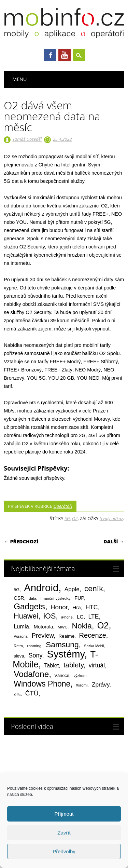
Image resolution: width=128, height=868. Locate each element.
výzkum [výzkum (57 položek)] (80, 676)
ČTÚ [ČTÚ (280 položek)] (32, 693)
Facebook (50, 55)
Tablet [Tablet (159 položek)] (51, 665)
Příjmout (64, 814)
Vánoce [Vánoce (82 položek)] (62, 675)
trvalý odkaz (111, 518)
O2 (75, 518)
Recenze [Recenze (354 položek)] (92, 635)
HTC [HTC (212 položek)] (91, 607)
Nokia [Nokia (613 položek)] (82, 626)
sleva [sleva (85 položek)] (19, 656)
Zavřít (64, 833)
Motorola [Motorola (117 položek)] (44, 627)
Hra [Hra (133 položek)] (77, 607)
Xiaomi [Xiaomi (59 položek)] (82, 685)
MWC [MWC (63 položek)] (63, 627)
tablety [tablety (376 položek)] (74, 665)
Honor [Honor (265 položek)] (59, 607)
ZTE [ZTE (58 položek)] (17, 694)
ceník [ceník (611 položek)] (94, 588)
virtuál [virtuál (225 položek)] (97, 665)
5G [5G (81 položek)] (17, 590)
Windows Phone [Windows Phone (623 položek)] (42, 684)
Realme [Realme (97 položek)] (66, 636)
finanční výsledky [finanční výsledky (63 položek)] (55, 598)
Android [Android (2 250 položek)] (41, 588)
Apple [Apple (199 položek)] (72, 589)
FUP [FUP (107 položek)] (79, 598)
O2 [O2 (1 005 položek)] (103, 625)
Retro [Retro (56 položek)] (18, 646)
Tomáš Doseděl (27, 139)
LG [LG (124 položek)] (80, 617)
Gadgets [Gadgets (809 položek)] (29, 606)
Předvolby (64, 851)
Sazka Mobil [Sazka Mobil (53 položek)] (94, 646)
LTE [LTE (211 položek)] (94, 616)
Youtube (65, 55)
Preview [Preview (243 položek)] (43, 635)
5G (67, 518)
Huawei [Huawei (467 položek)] (26, 616)
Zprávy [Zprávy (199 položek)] (101, 684)
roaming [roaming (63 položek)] (34, 646)
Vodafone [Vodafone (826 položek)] (31, 674)
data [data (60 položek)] (32, 598)
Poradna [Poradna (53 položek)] (20, 636)
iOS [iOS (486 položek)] (49, 616)
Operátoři (63, 506)
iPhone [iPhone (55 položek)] (67, 617)
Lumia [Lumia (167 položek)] (21, 626)
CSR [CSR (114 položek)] (19, 598)
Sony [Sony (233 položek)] (35, 655)
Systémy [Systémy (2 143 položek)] (66, 654)
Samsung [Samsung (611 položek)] (62, 645)
